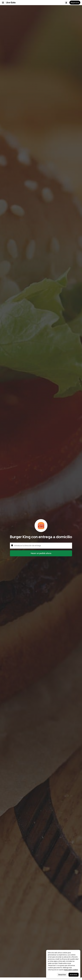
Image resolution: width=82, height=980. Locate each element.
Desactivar (62, 975)
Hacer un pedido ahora (41, 553)
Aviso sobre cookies (71, 970)
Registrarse (75, 3)
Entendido (74, 975)
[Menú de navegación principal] (3, 3)
